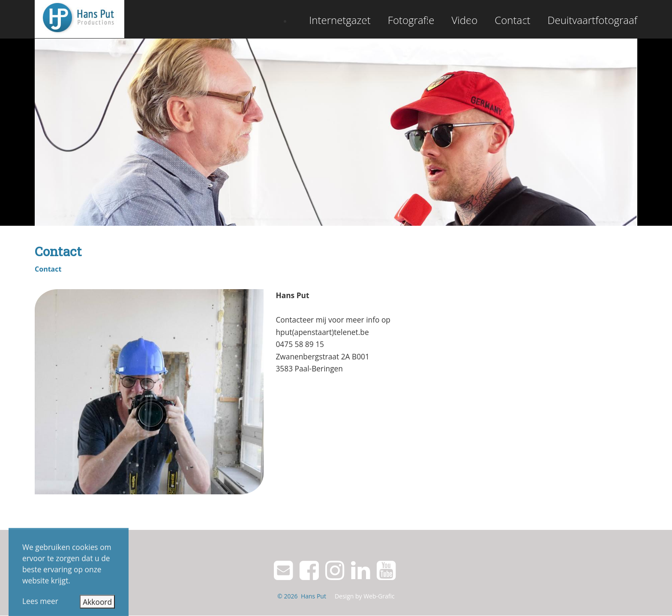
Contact (512, 20)
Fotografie (411, 20)
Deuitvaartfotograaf (592, 20)
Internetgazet (340, 20)
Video (464, 20)
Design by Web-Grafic (365, 596)
